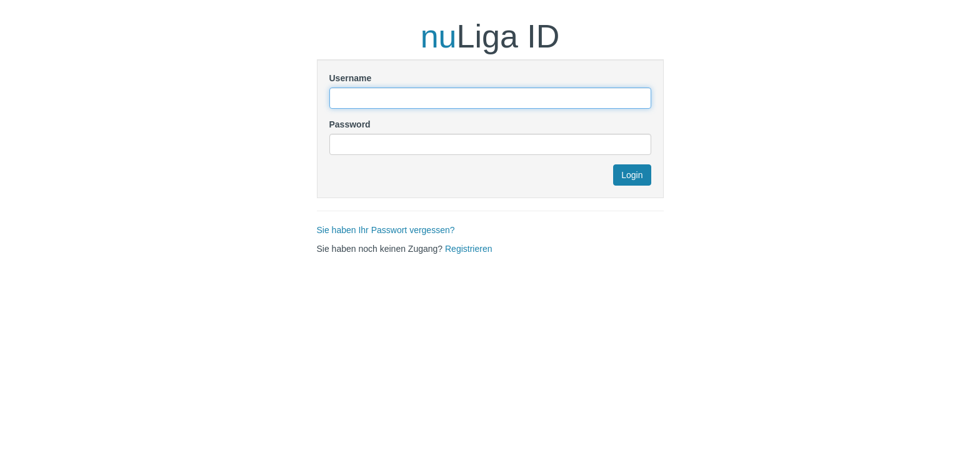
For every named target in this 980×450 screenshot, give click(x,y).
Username (351, 78)
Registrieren (468, 249)
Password (350, 124)
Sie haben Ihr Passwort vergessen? (386, 230)
